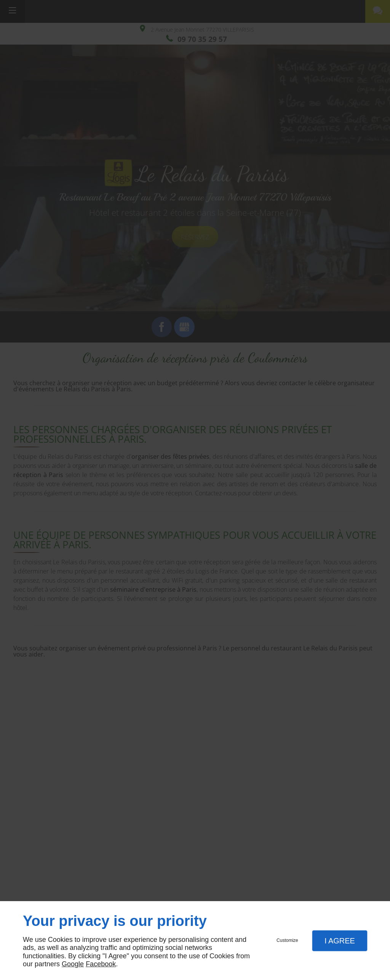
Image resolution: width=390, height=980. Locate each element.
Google (73, 964)
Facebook (101, 964)
